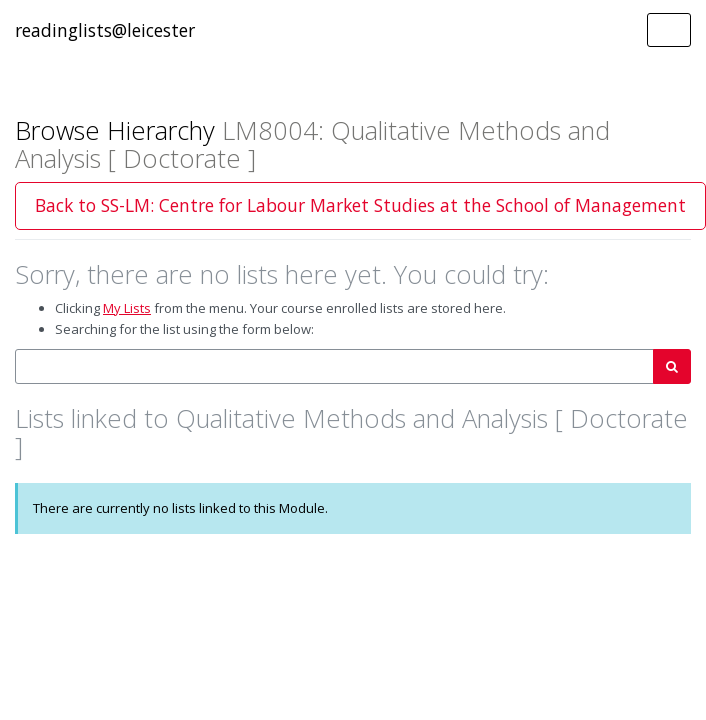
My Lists (127, 308)
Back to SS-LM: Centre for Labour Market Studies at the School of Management (360, 205)
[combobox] (334, 366)
